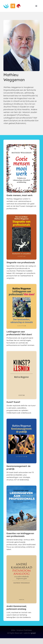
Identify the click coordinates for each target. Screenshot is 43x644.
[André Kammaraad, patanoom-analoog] (21, 556)
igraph (33, 633)
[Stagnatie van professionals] (21, 215)
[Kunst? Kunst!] (21, 352)
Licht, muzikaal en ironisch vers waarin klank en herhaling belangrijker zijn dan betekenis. (19, 615)
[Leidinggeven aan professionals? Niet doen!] (21, 285)
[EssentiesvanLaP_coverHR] (21, 487)
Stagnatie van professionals (21, 262)
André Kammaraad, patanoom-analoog (17, 608)
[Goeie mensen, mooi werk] (21, 145)
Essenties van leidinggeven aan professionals (20, 535)
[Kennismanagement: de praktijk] (21, 420)
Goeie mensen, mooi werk (20, 195)
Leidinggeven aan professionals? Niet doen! (19, 333)
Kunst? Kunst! (13, 402)
